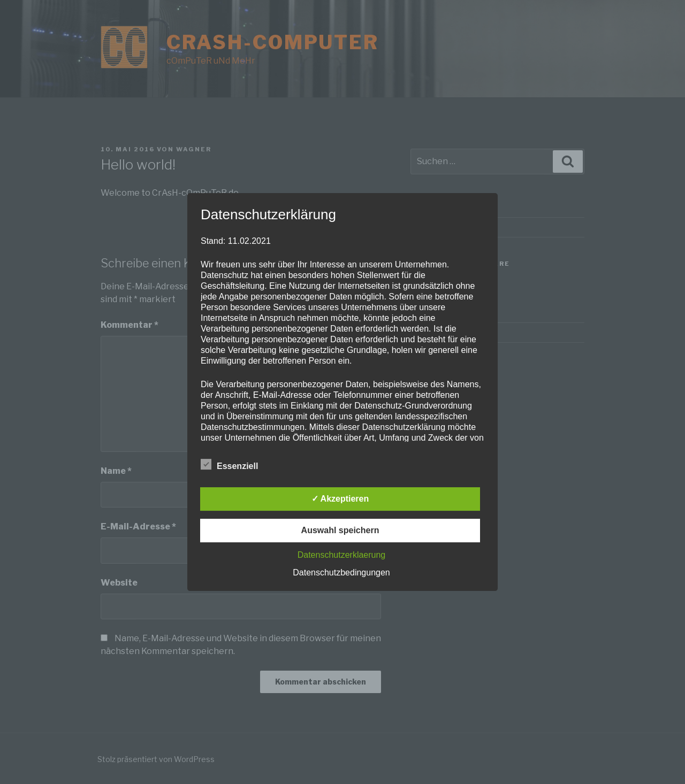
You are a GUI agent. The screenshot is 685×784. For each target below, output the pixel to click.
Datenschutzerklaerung (342, 555)
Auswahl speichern (340, 530)
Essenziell (229, 464)
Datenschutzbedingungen (341, 572)
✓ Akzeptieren (340, 499)
